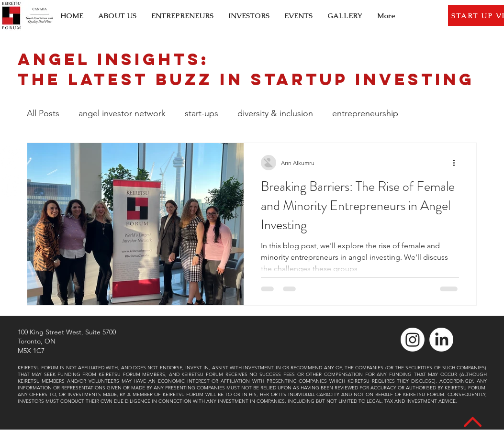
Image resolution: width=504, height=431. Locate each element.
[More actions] (458, 163)
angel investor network (122, 113)
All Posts (43, 113)
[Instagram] (11, 158)
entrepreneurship (365, 113)
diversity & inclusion (275, 113)
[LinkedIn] (11, 186)
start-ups (202, 113)
